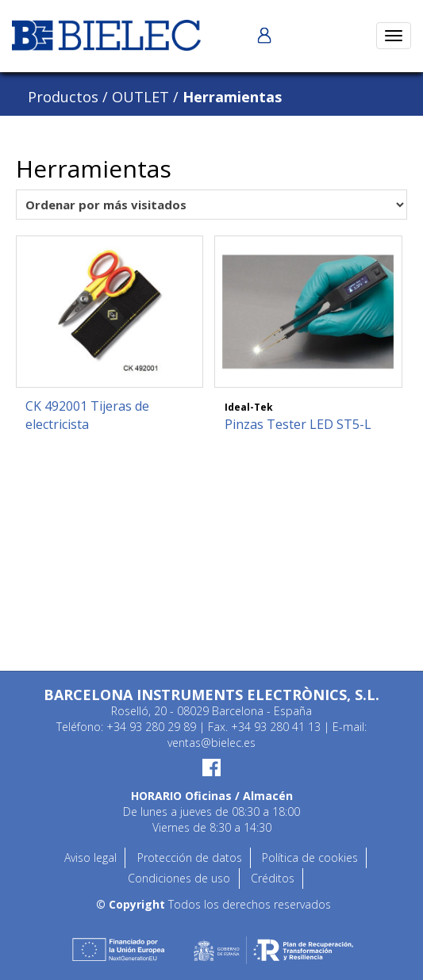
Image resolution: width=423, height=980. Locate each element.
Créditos (273, 878)
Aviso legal (90, 857)
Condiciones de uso (179, 878)
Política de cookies (310, 857)
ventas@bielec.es (211, 743)
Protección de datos (190, 857)
